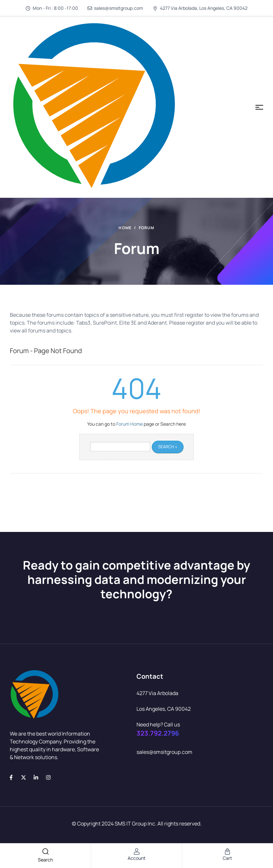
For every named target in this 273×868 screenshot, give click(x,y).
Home (125, 228)
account (137, 858)
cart (227, 858)
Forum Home (129, 424)
